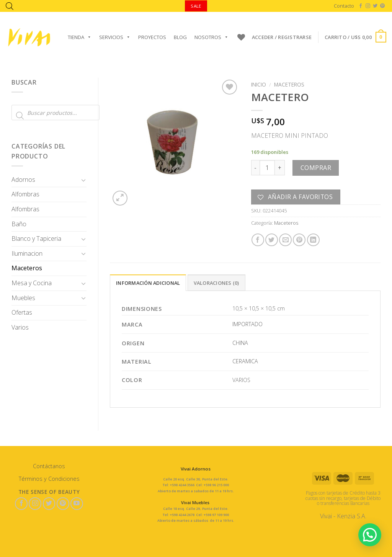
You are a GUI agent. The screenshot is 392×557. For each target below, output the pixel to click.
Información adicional (148, 283)
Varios (20, 327)
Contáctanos (49, 466)
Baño (19, 224)
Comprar (316, 168)
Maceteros (27, 268)
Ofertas (22, 312)
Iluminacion (27, 253)
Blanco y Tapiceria (36, 238)
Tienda (80, 37)
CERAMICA (245, 361)
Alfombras (25, 194)
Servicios (115, 37)
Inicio (259, 84)
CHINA (240, 343)
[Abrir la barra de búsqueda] (10, 6)
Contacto (344, 6)
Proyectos (152, 37)
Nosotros (212, 37)
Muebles (23, 298)
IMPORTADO (247, 324)
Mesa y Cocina (32, 283)
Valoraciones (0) (216, 283)
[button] (369, 534)
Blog (180, 37)
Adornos (23, 180)
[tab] (148, 283)
